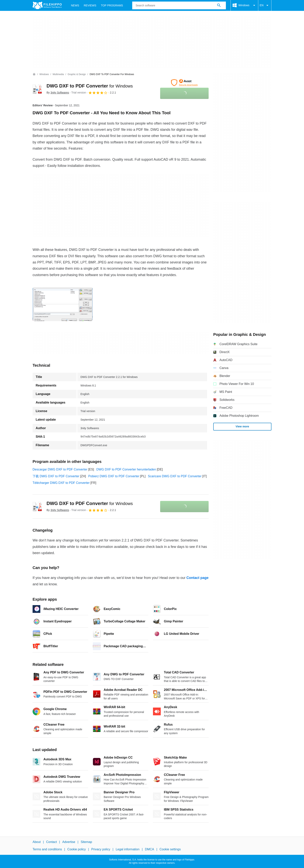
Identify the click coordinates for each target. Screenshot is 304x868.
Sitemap (86, 842)
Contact (51, 842)
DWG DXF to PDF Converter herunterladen (126, 469)
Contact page (197, 578)
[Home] (34, 74)
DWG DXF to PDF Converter (90, 86)
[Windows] (44, 74)
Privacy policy (101, 849)
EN (265, 5)
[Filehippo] (47, 5)
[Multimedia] (58, 74)
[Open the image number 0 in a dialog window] (63, 304)
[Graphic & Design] (77, 74)
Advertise (69, 842)
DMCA (150, 849)
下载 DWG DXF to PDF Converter (56, 476)
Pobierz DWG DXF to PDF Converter (114, 476)
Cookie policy (76, 849)
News (75, 5)
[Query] (179, 5)
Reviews (90, 5)
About (37, 842)
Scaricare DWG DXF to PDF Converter (175, 476)
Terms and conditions (47, 849)
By (58, 93)
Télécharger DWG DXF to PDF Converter (61, 483)
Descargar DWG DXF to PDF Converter (60, 469)
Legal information (128, 849)
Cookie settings (170, 849)
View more (242, 426)
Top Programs (112, 5)
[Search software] (219, 5)
